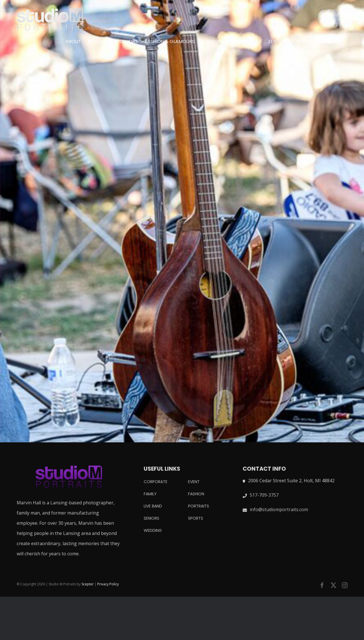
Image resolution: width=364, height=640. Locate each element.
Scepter (88, 584)
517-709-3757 (264, 495)
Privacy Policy (108, 584)
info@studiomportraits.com (279, 509)
